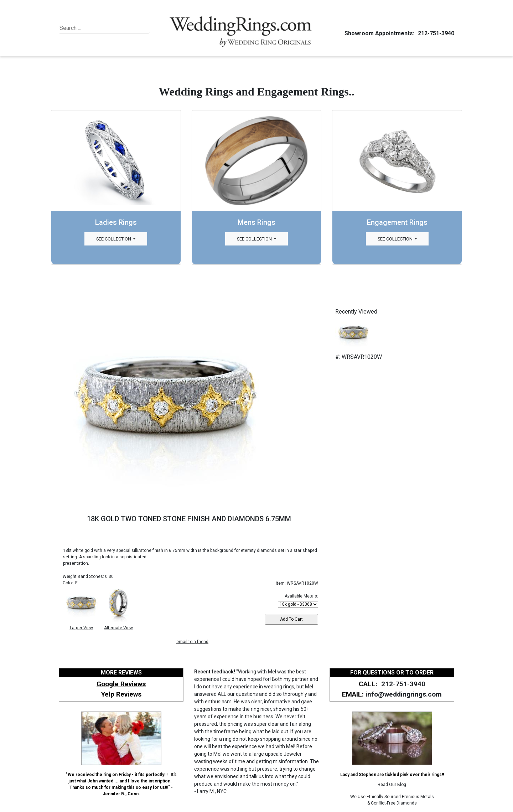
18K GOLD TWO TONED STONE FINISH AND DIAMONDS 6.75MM (189, 519)
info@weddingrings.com (404, 694)
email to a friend (192, 642)
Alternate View (118, 628)
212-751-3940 (435, 33)
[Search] (92, 28)
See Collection (114, 239)
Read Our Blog (392, 785)
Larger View (81, 628)
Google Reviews (121, 684)
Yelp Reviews (121, 694)
